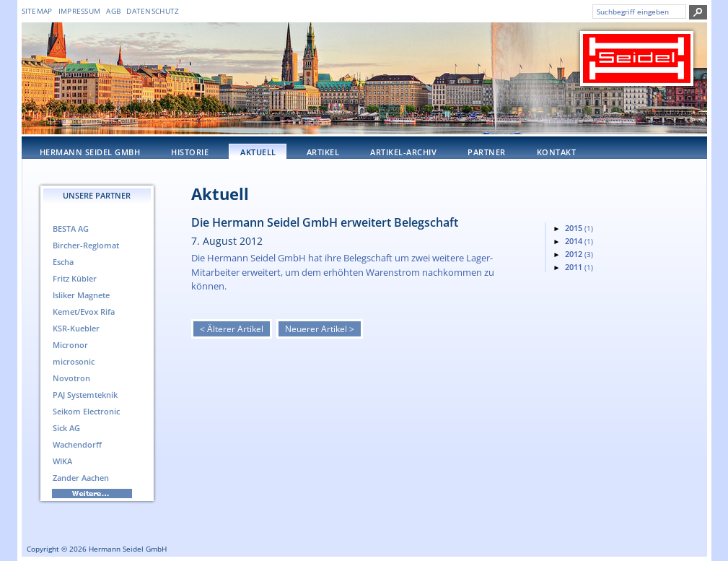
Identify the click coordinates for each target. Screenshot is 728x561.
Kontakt (557, 152)
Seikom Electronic (86, 411)
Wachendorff (77, 444)
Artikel (323, 152)
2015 (579, 228)
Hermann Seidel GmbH (90, 152)
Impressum (80, 11)
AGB (113, 11)
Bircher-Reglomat (86, 245)
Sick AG (66, 428)
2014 (579, 241)
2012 (579, 254)
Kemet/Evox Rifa (84, 312)
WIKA (62, 461)
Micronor (70, 345)
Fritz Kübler (75, 278)
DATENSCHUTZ (153, 11)
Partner (487, 152)
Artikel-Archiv (403, 152)
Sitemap (37, 11)
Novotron (71, 378)
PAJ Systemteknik (85, 395)
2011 (579, 267)
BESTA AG (71, 229)
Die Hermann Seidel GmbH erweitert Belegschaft (325, 222)
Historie (190, 152)
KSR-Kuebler (76, 328)
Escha (63, 262)
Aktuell (258, 152)
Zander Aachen (81, 478)
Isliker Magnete (81, 295)
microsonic (74, 361)
